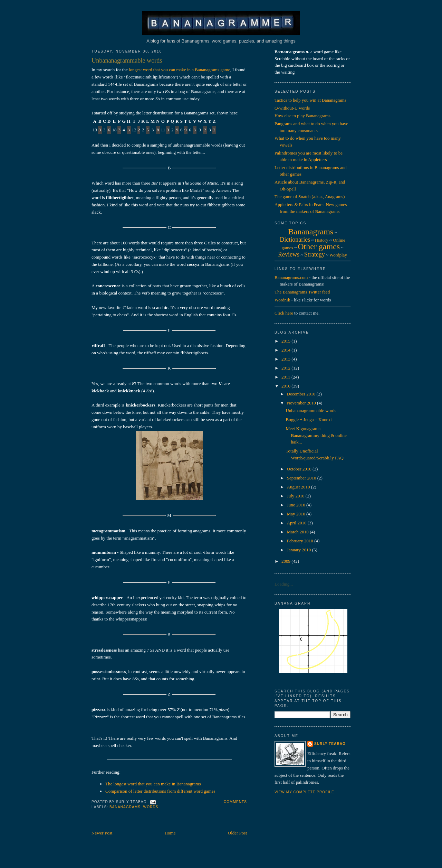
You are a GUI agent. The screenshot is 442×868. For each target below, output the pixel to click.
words (151, 807)
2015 (286, 341)
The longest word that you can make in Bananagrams (153, 784)
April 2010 (297, 523)
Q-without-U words (292, 108)
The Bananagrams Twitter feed (302, 292)
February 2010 (301, 541)
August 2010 (299, 487)
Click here (284, 313)
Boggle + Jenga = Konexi (309, 419)
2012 (286, 368)
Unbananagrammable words (127, 60)
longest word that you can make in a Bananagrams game (180, 70)
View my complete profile (304, 792)
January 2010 (300, 550)
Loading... (284, 584)
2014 (286, 350)
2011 (286, 377)
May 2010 (297, 514)
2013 (286, 359)
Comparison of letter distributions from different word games (160, 791)
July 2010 (296, 496)
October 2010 (300, 469)
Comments (235, 802)
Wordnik (282, 300)
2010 (286, 386)
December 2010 (302, 394)
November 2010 (302, 403)
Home (170, 833)
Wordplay (338, 255)
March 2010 (298, 532)
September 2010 (302, 478)
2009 (286, 561)
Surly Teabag (330, 744)
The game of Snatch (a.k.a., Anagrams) (310, 197)
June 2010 (297, 505)
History (322, 240)
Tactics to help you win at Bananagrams (310, 100)
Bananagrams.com (291, 277)
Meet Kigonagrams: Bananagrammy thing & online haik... (316, 435)
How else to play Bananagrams (302, 116)
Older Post (237, 833)
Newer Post (102, 833)
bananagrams (125, 807)
